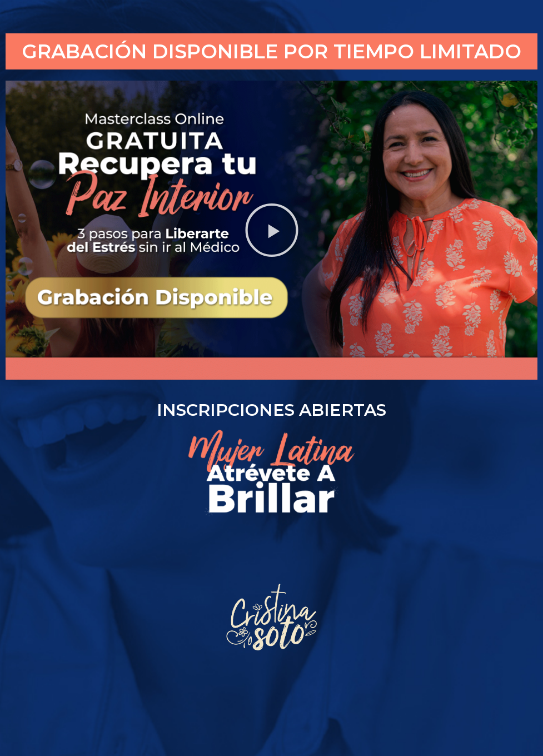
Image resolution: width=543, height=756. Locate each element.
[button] (272, 230)
